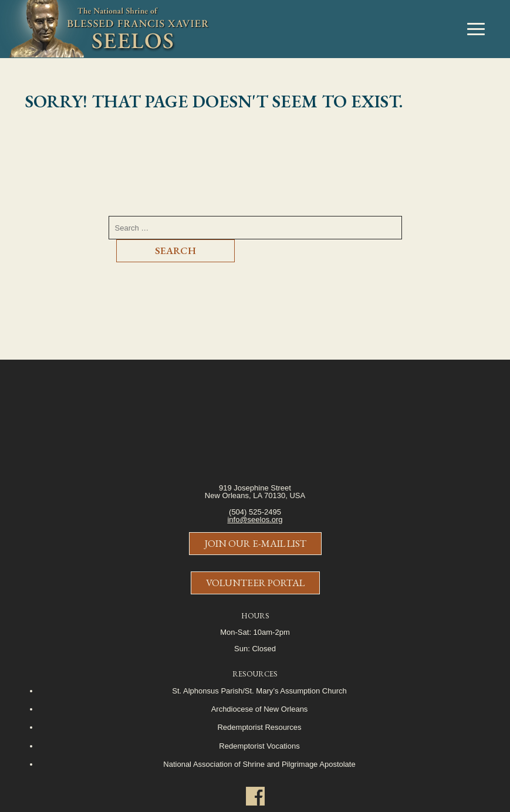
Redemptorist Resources (259, 727)
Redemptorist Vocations (259, 746)
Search (175, 251)
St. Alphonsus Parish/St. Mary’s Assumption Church (259, 691)
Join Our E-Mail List (255, 543)
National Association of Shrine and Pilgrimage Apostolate (259, 764)
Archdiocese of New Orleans (260, 709)
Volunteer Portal (255, 583)
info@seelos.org (255, 520)
